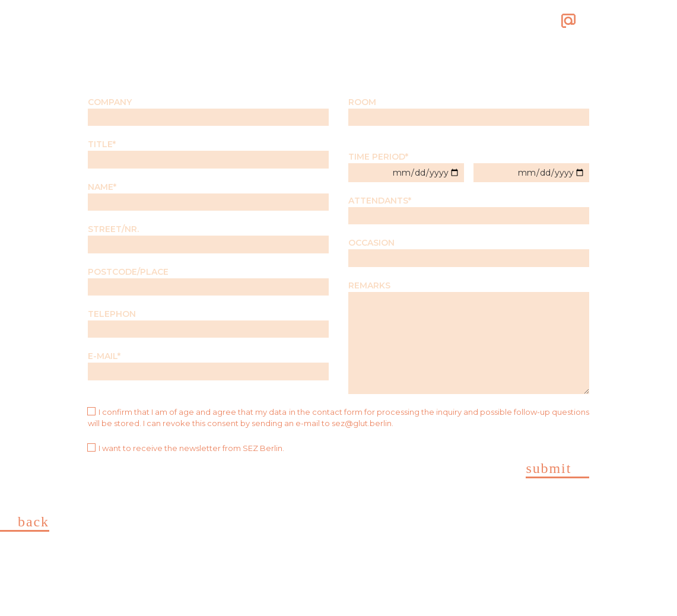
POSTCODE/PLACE (208, 281)
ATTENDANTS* (469, 210)
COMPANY (208, 111)
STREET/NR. (208, 238)
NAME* (208, 196)
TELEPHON (208, 323)
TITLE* (208, 153)
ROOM (469, 111)
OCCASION (469, 252)
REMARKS (469, 337)
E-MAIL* (208, 365)
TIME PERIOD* (406, 166)
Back (34, 522)
